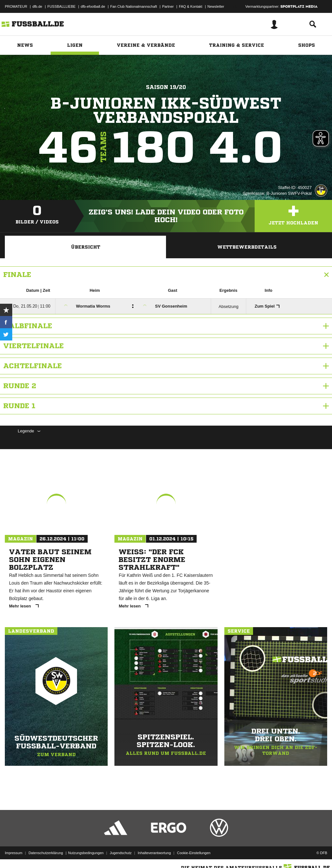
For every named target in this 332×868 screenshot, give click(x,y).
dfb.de (37, 6)
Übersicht (86, 247)
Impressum (14, 853)
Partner (168, 6)
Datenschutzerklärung (46, 853)
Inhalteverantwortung (154, 853)
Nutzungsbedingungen (86, 853)
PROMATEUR (16, 6)
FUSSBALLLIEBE (61, 6)
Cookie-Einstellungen (194, 853)
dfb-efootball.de (93, 6)
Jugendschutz (121, 853)
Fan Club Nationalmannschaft (134, 6)
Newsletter (216, 6)
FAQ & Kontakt (191, 6)
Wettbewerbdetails (247, 247)
